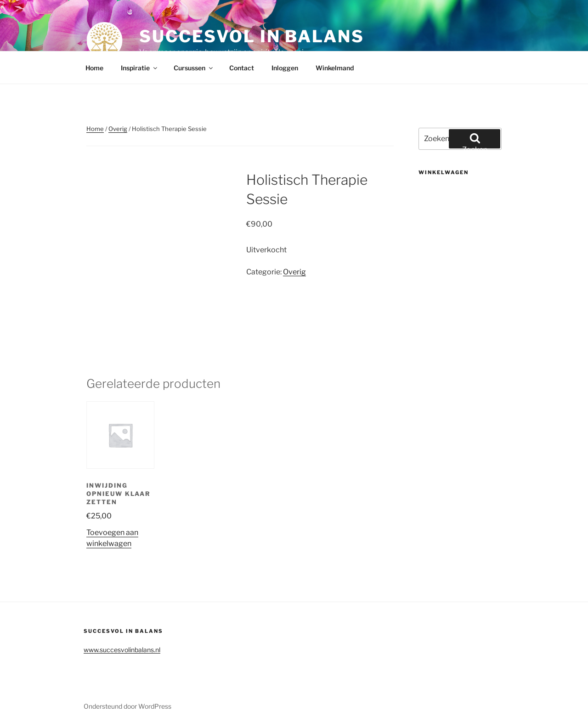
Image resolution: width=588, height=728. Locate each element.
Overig (118, 129)
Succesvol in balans (252, 36)
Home (94, 68)
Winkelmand (335, 68)
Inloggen (285, 68)
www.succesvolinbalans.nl (122, 650)
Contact (242, 68)
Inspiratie (140, 68)
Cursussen (194, 68)
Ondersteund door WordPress (127, 706)
